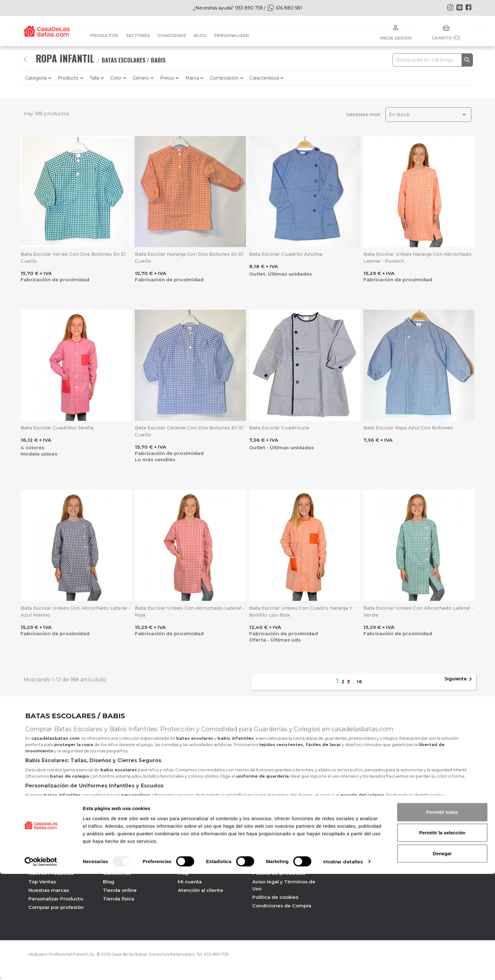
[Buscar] (433, 60)
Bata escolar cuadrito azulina (286, 254)
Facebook (468, 7)
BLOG (200, 35)
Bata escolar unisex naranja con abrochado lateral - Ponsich (417, 257)
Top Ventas (42, 882)
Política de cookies (275, 897)
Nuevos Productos (51, 873)
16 (359, 682)
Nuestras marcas (49, 890)
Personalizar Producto (56, 899)
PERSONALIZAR (232, 35)
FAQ (183, 873)
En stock (428, 115)
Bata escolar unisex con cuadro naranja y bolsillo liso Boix (301, 611)
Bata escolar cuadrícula (279, 428)
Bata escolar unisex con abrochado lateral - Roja (190, 611)
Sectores (138, 35)
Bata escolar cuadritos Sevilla (57, 428)
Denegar (442, 959)
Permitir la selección (442, 939)
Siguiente (459, 679)
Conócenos (172, 35)
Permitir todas (442, 918)
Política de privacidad (279, 873)
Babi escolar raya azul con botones (408, 428)
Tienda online (120, 890)
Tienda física (119, 899)
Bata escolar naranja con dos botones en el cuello (189, 257)
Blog (109, 882)
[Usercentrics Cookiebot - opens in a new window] (41, 968)
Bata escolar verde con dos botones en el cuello (73, 257)
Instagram (450, 7)
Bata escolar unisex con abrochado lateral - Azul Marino (75, 611)
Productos (104, 35)
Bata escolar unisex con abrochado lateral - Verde (418, 611)
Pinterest (459, 7)
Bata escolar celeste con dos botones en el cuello (189, 431)
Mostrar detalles (343, 968)
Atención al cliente (200, 890)
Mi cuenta (190, 882)
